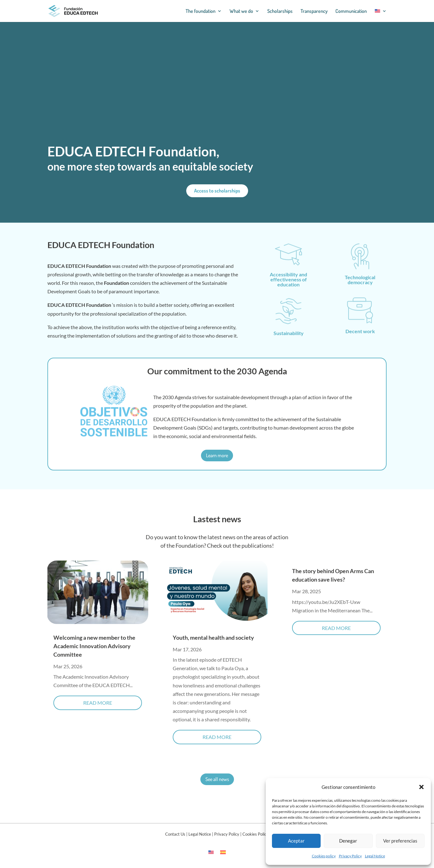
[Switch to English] (211, 852)
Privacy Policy (350, 856)
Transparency (314, 11)
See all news (217, 779)
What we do (241, 11)
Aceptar (296, 841)
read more (98, 703)
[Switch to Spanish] (223, 852)
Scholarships (280, 11)
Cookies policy (324, 856)
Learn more (217, 455)
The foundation (201, 11)
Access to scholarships (217, 191)
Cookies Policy (255, 834)
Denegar (348, 841)
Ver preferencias (400, 841)
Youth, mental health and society (213, 637)
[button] (421, 787)
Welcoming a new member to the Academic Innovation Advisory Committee (94, 646)
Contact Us (175, 834)
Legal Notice (375, 856)
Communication (351, 11)
